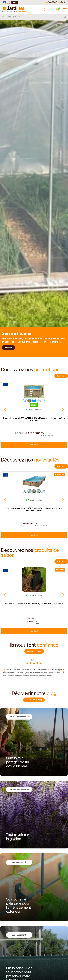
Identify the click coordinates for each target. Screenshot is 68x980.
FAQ (62, 2)
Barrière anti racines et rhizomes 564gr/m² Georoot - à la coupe (34, 603)
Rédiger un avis (34, 651)
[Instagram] (9, 2)
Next (65, 171)
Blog (15, 2)
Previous (3, 171)
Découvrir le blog (34, 700)
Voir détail (34, 445)
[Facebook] (5, 2)
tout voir (61, 376)
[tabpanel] (34, 171)
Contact (51, 2)
